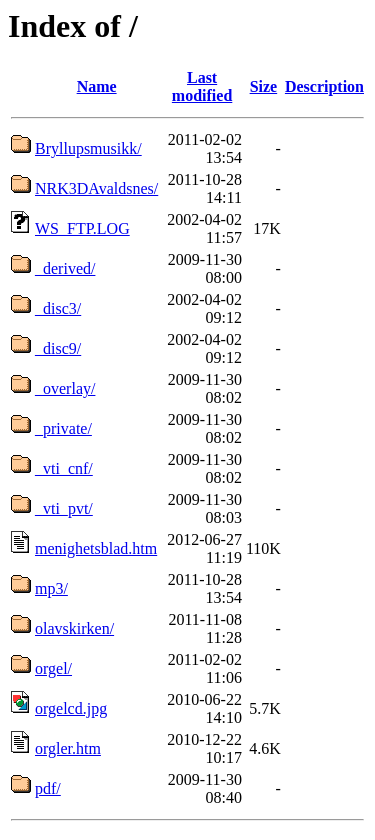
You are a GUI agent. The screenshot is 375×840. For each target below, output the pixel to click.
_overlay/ (65, 388)
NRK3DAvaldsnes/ (96, 188)
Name (97, 86)
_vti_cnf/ (64, 468)
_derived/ (65, 268)
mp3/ (51, 588)
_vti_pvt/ (64, 508)
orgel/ (53, 668)
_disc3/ (58, 308)
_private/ (63, 428)
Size (264, 86)
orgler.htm (68, 748)
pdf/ (48, 788)
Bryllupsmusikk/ (88, 148)
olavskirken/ (74, 628)
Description (324, 86)
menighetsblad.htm (96, 548)
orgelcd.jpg (71, 708)
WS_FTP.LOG (82, 228)
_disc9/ (58, 348)
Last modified (202, 86)
